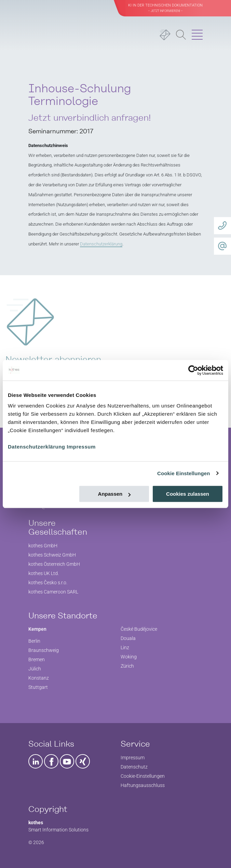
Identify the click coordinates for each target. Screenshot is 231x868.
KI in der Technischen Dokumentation (165, 8)
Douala (128, 638)
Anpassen (114, 494)
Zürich (127, 666)
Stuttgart (38, 687)
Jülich (35, 669)
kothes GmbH (43, 546)
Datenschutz (134, 767)
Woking (129, 657)
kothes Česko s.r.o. (48, 583)
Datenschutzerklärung (37, 447)
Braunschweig (44, 650)
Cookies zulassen (188, 494)
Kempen (37, 629)
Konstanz (39, 678)
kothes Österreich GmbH (54, 564)
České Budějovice (139, 629)
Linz (125, 647)
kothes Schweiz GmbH (52, 555)
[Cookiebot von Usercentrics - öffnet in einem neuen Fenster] (193, 370)
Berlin (34, 641)
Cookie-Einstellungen (143, 776)
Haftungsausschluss (143, 785)
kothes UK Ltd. (44, 573)
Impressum (81, 447)
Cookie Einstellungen (184, 473)
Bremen (37, 659)
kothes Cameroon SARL (53, 592)
